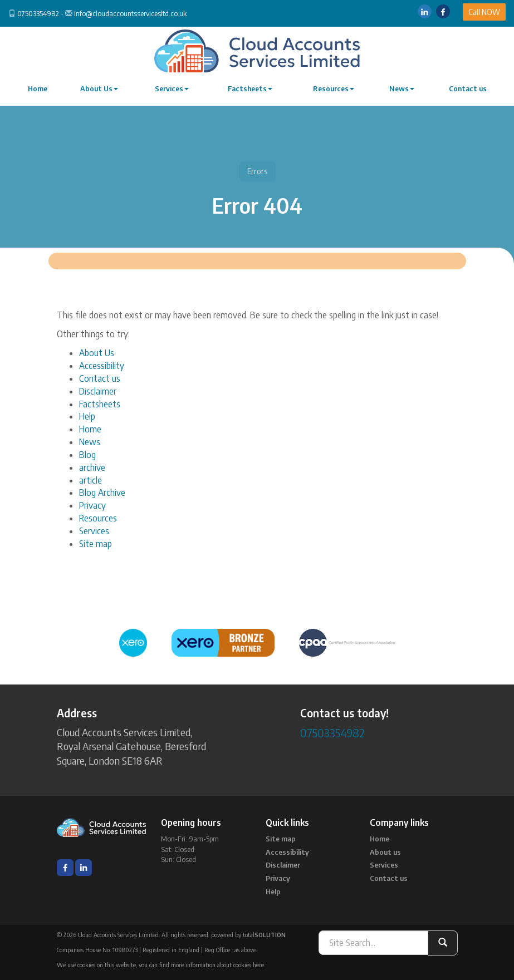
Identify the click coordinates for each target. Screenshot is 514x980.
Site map (96, 544)
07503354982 (38, 13)
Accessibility (102, 366)
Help (87, 416)
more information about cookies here (217, 965)
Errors (257, 171)
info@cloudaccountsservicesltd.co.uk (130, 13)
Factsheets (250, 88)
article (90, 480)
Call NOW (484, 12)
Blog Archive (102, 493)
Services (172, 88)
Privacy (92, 505)
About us (385, 852)
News (402, 88)
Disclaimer (98, 391)
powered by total (248, 935)
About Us (99, 88)
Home (38, 88)
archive (92, 467)
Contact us (468, 88)
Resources (334, 88)
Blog (87, 455)
